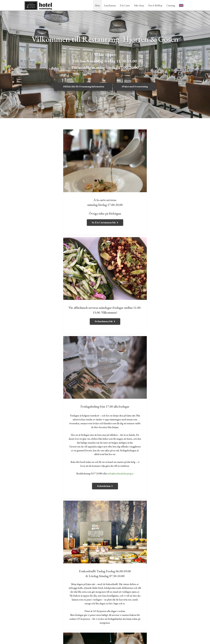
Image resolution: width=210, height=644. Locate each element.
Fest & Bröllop (155, 5)
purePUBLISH (116, 640)
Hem (97, 5)
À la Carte (125, 5)
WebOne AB (133, 640)
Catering (171, 5)
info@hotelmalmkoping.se (80, 370)
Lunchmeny (110, 5)
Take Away (139, 5)
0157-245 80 (161, 608)
